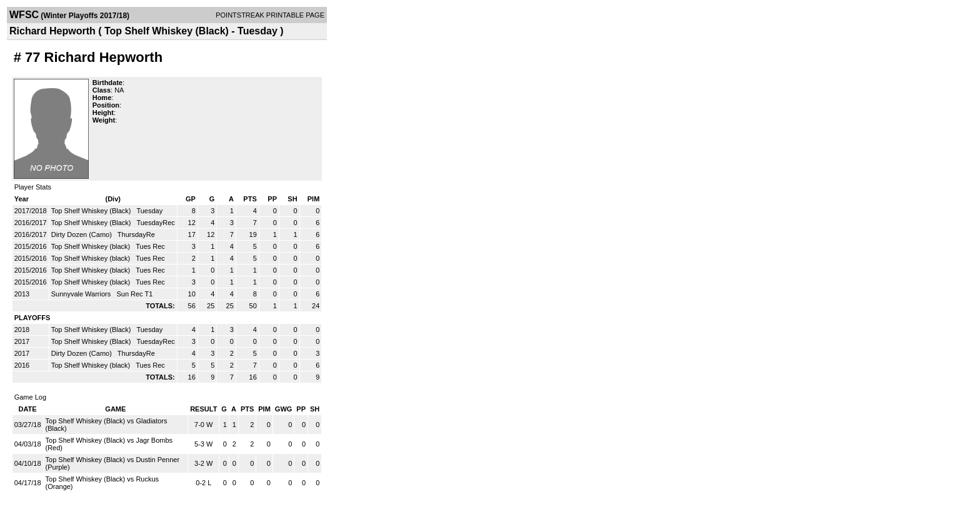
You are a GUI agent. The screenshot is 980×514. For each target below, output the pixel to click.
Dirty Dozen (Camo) (82, 234)
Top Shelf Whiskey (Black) (92, 211)
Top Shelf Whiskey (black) (92, 246)
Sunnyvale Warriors (82, 294)
